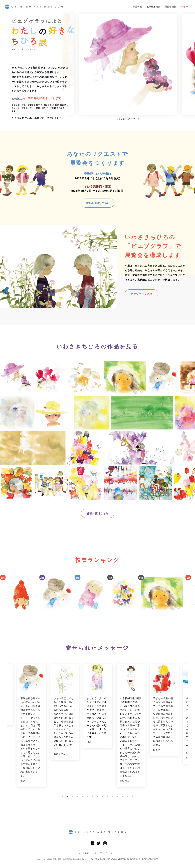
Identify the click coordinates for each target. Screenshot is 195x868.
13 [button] (123, 797)
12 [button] (118, 797)
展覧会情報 (171, 7)
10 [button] (108, 797)
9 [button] (103, 797)
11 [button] (113, 797)
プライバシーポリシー (109, 853)
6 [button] (88, 797)
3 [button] (73, 797)
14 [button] (128, 797)
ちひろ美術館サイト (88, 853)
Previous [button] (4, 727)
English (185, 7)
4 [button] (78, 797)
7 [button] (93, 797)
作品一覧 (137, 7)
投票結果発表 (153, 7)
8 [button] (98, 797)
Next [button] (191, 727)
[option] (128, 67)
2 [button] (68, 797)
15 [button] (133, 797)
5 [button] (83, 797)
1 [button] (63, 797)
